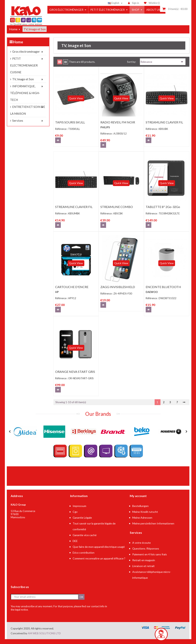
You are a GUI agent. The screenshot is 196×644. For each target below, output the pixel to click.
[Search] (75, 3)
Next (186, 436)
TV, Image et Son (23, 84)
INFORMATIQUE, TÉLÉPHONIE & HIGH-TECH (25, 98)
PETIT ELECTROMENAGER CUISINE (24, 70)
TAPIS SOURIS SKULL (70, 127)
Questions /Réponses (146, 553)
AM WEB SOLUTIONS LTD (44, 638)
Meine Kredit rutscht (145, 517)
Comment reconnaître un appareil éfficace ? (99, 563)
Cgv (75, 517)
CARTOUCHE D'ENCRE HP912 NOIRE (72, 294)
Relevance (163, 67)
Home (18, 47)
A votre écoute (142, 547)
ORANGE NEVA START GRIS (75, 376)
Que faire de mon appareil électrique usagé (99, 552)
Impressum (79, 511)
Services (18, 125)
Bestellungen (140, 511)
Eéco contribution (84, 557)
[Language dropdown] (116, 3)
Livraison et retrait (143, 571)
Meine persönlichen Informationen (153, 528)
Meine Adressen (142, 522)
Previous (10, 436)
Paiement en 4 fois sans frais (150, 559)
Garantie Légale (82, 522)
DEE (75, 546)
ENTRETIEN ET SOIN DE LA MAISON (28, 115)
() (152, 3)
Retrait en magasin (144, 565)
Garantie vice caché (85, 540)
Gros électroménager (26, 56)
